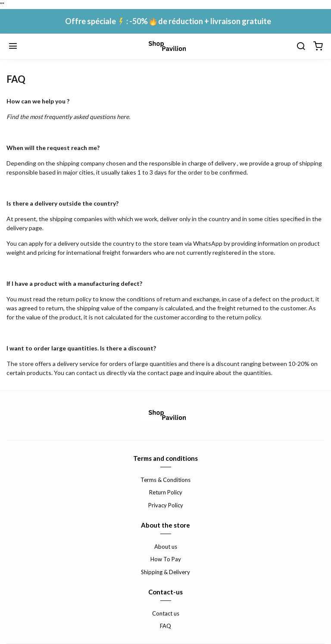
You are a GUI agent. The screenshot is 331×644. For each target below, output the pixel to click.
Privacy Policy (166, 505)
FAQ (165, 626)
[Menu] (13, 47)
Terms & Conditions (165, 480)
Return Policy (166, 492)
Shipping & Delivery (165, 572)
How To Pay (166, 559)
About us (166, 547)
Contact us (166, 613)
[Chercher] (301, 47)
